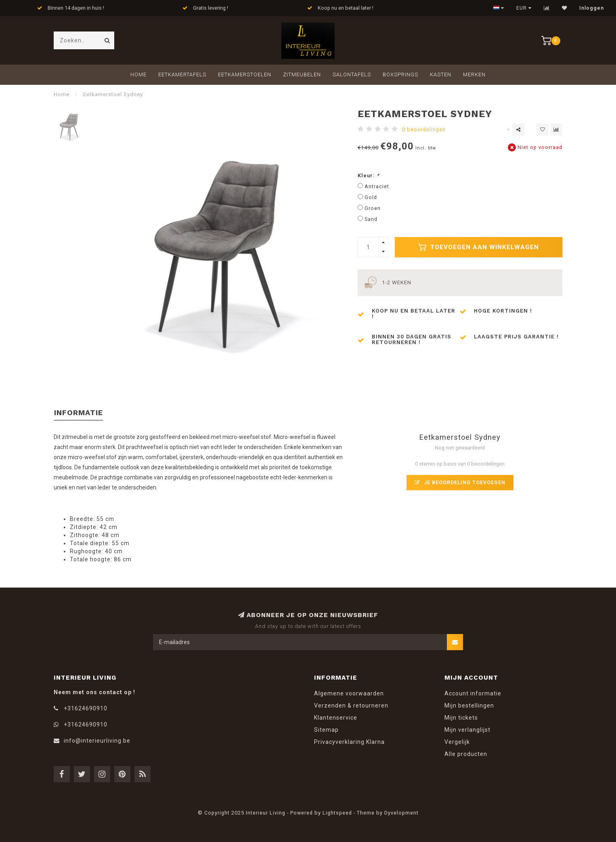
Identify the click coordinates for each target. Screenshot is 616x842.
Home (138, 75)
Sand (371, 219)
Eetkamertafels (182, 75)
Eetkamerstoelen (245, 75)
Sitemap (326, 730)
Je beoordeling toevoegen (460, 482)
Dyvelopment (401, 813)
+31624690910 (86, 708)
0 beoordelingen (424, 129)
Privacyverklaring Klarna (349, 742)
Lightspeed (337, 813)
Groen (373, 208)
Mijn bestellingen (469, 706)
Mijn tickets (461, 718)
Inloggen (592, 8)
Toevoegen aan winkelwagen (479, 247)
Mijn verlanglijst (467, 730)
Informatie (79, 413)
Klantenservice (336, 718)
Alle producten (466, 754)
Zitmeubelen (302, 75)
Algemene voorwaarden (349, 693)
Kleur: (369, 175)
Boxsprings (400, 75)
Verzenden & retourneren (351, 706)
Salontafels (352, 75)
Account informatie (473, 693)
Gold (371, 197)
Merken (474, 75)
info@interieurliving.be (97, 741)
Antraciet (377, 186)
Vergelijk (457, 742)
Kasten (441, 75)
